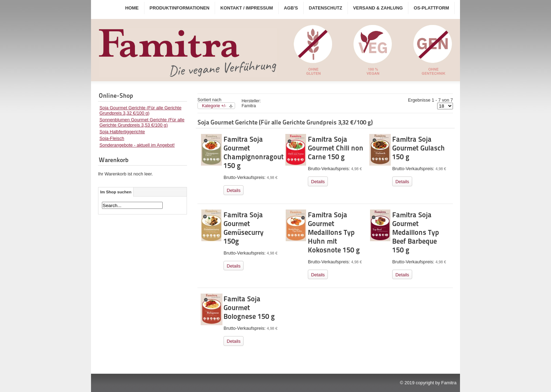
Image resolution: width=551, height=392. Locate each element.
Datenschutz (326, 8)
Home (132, 8)
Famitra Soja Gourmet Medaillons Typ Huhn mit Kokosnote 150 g (334, 232)
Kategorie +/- (214, 106)
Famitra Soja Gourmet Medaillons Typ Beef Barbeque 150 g (416, 232)
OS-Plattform (431, 8)
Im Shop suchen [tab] (116, 192)
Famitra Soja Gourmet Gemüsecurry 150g (244, 228)
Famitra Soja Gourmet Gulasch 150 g (419, 148)
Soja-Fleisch (112, 138)
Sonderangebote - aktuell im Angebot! (137, 145)
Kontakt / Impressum (247, 8)
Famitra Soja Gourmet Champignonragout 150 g (254, 152)
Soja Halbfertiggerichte (122, 132)
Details (234, 190)
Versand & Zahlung (378, 8)
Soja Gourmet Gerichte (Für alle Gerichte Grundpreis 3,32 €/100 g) (140, 110)
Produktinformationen (180, 8)
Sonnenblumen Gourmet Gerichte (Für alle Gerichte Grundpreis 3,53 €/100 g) (142, 122)
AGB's (291, 8)
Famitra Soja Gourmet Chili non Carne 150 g (336, 148)
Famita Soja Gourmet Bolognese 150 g (249, 308)
